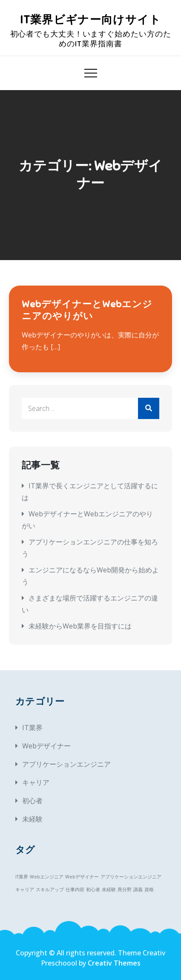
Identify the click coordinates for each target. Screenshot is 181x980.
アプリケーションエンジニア (66, 764)
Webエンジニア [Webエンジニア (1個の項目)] (47, 877)
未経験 (32, 819)
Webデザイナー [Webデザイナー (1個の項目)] (82, 877)
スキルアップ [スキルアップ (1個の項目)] (50, 889)
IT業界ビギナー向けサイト (91, 20)
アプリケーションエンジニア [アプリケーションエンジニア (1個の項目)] (131, 877)
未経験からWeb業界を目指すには (80, 626)
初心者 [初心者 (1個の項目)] (93, 889)
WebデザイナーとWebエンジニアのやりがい (87, 310)
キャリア (36, 782)
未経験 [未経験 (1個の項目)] (109, 889)
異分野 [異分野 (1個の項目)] (125, 889)
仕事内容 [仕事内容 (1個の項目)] (75, 889)
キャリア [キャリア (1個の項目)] (25, 889)
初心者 (32, 801)
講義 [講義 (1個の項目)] (138, 889)
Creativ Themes (114, 963)
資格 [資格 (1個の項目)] (149, 889)
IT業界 (32, 728)
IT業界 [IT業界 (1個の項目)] (22, 877)
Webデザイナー (46, 746)
